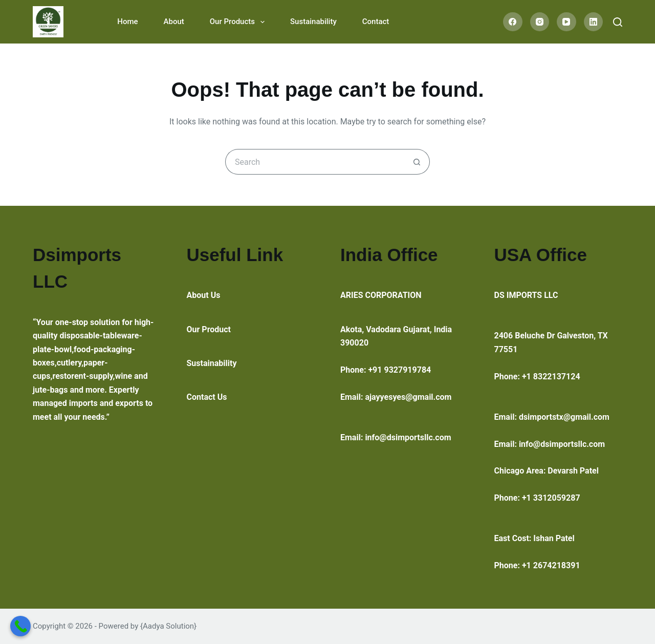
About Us (204, 295)
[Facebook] (513, 22)
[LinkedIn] (594, 22)
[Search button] (417, 162)
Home (127, 22)
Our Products (239, 22)
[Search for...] (315, 162)
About (174, 22)
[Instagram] (540, 22)
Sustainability (313, 22)
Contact (376, 22)
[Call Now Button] (20, 626)
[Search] (618, 22)
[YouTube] (566, 22)
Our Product (209, 329)
